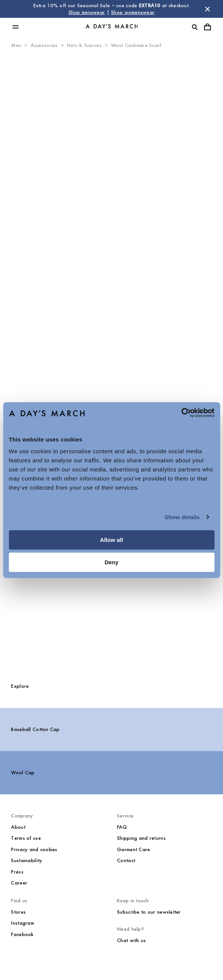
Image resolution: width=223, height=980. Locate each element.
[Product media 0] (111, 222)
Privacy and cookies (34, 849)
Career (19, 883)
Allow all (111, 540)
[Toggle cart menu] (207, 27)
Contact (126, 860)
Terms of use (26, 838)
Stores (18, 912)
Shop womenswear (133, 12)
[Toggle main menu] (16, 27)
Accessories (44, 45)
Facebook (22, 934)
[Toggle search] (195, 27)
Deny (111, 562)
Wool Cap (23, 773)
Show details (182, 517)
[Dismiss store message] (207, 9)
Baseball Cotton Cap (35, 729)
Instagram (23, 923)
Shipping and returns (141, 838)
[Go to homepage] (112, 27)
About (18, 827)
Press (17, 872)
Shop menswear (87, 12)
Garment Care (133, 849)
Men (16, 45)
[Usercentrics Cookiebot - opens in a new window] (181, 413)
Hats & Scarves (84, 45)
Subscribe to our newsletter (149, 912)
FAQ (122, 827)
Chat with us (131, 940)
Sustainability (27, 860)
